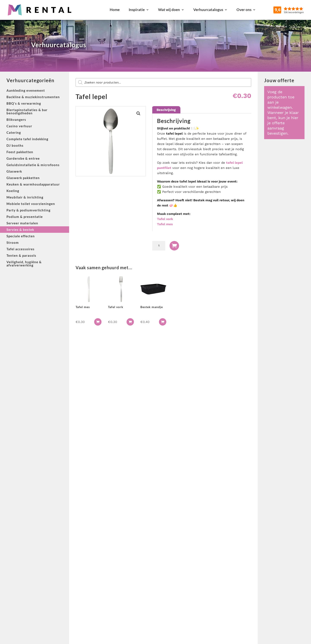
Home (115, 10)
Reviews (299, 10)
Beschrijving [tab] (166, 110)
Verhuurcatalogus (208, 10)
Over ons (244, 10)
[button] (138, 113)
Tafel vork (165, 219)
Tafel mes (165, 224)
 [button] (98, 322)
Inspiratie (137, 10)
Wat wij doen (169, 10)
